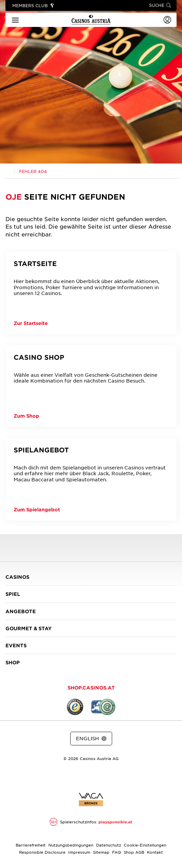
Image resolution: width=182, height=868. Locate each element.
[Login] (167, 20)
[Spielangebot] (91, 479)
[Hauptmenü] (15, 20)
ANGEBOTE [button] (91, 611)
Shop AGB (134, 852)
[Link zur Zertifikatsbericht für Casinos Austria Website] (91, 800)
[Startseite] (91, 293)
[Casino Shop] (91, 386)
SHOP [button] (91, 662)
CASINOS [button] (91, 577)
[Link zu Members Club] (33, 6)
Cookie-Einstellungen (145, 845)
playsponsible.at (115, 822)
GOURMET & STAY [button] (91, 628)
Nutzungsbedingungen (71, 845)
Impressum (79, 852)
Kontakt (155, 852)
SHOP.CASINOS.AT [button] (91, 688)
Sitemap (101, 852)
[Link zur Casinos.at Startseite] (8, 171)
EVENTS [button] (91, 645)
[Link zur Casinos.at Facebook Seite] (79, 776)
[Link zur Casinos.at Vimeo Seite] (103, 776)
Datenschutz (109, 845)
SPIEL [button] (91, 594)
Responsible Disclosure (42, 852)
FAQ (117, 852)
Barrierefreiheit (31, 845)
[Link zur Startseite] (91, 20)
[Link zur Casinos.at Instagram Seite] (91, 776)
